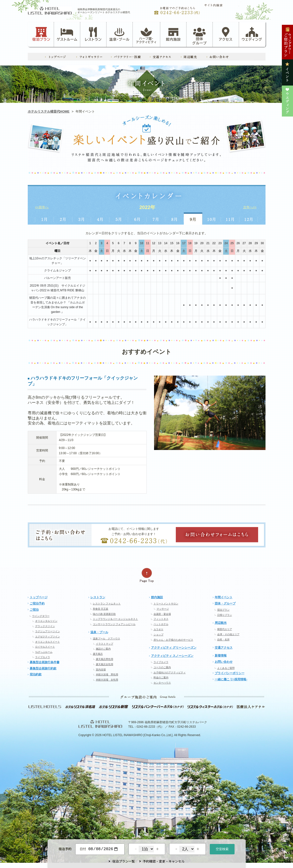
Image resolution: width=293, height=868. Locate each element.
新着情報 (221, 656)
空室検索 (222, 849)
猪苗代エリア (225, 629)
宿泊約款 (36, 674)
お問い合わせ (224, 662)
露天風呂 (98, 654)
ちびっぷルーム (44, 652)
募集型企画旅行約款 (43, 668)
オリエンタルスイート (48, 642)
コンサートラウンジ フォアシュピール (114, 624)
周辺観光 (221, 623)
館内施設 (173, 34)
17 (184, 243)
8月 (174, 219)
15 (172, 243)
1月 (44, 219)
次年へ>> (250, 207)
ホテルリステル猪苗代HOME (49, 111)
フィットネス (161, 619)
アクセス (226, 34)
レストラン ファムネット (107, 604)
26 (238, 243)
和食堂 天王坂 (101, 609)
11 (147, 243)
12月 (249, 219)
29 (256, 243)
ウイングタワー (41, 616)
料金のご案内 (161, 677)
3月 (82, 219)
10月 (212, 219)
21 (208, 243)
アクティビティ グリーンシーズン (174, 648)
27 (244, 243)
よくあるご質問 (226, 668)
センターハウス (162, 683)
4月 (100, 219)
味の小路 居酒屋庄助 (104, 614)
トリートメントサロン (166, 604)
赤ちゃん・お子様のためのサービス (173, 640)
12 (154, 243)
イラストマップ (105, 644)
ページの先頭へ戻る (147, 575)
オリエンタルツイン (46, 621)
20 (202, 243)
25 (232, 243)
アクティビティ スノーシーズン (172, 656)
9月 (193, 219)
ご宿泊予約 (37, 603)
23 (220, 243)
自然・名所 (223, 640)
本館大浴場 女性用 (107, 680)
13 (160, 243)
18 (190, 243)
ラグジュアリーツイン (48, 631)
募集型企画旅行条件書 (45, 662)
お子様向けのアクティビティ (170, 673)
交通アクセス (224, 648)
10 (142, 243)
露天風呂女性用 (105, 664)
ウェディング (252, 34)
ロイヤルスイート (45, 647)
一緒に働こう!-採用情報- (231, 679)
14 (166, 243)
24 (226, 243)
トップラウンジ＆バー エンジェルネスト (116, 619)
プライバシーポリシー (230, 673)
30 (262, 243)
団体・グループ (225, 603)
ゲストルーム (67, 34)
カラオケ (159, 629)
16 (178, 243)
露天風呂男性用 (105, 659)
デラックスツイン (45, 626)
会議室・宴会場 (162, 614)
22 (214, 243)
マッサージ (163, 609)
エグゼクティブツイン (48, 637)
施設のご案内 (103, 649)
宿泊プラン (41, 34)
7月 (156, 219)
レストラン (93, 34)
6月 (137, 219)
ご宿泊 (34, 610)
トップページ (39, 597)
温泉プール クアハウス (107, 639)
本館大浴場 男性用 (107, 674)
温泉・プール (119, 34)
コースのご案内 (162, 667)
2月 (63, 219)
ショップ (159, 635)
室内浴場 (101, 670)
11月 (230, 219)
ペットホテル (161, 624)
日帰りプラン (225, 615)
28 (250, 243)
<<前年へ (42, 207)
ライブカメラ (43, 657)
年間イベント (224, 597)
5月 (119, 219)
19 (196, 243)
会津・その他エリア (228, 634)
